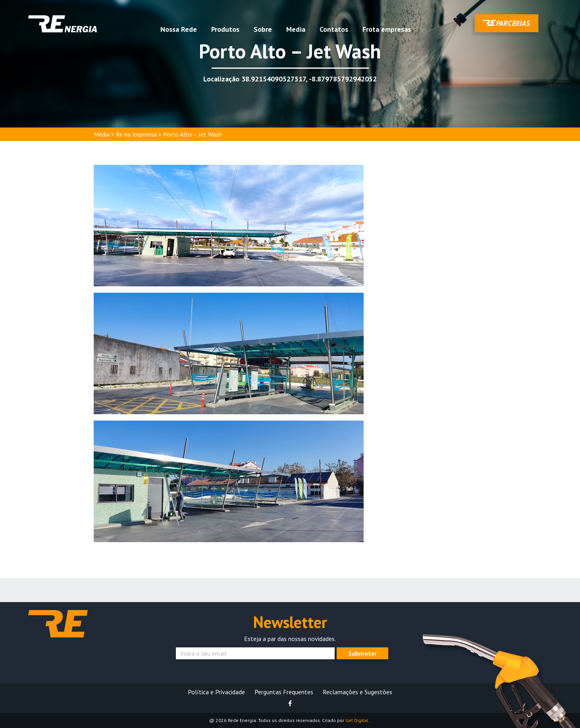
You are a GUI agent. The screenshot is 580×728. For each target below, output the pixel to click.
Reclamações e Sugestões (357, 692)
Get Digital (357, 720)
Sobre (263, 29)
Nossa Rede (179, 29)
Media (296, 29)
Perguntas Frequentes (284, 692)
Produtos (225, 29)
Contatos (334, 29)
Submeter (362, 653)
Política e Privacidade (216, 692)
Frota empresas (387, 29)
